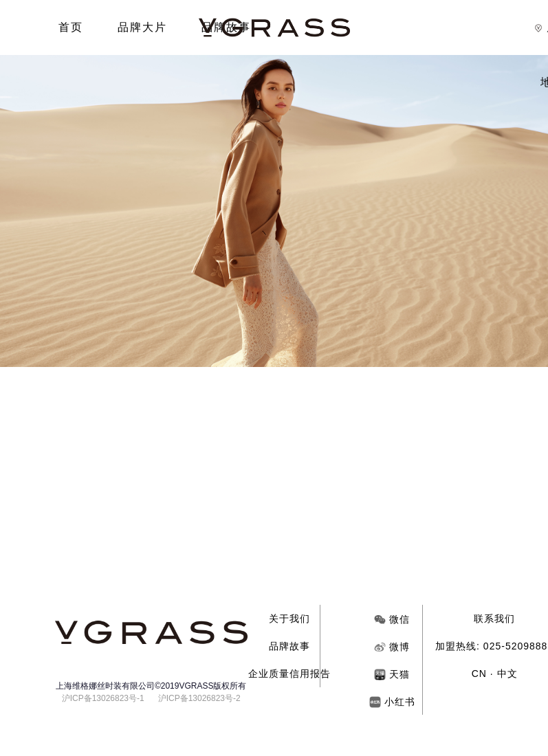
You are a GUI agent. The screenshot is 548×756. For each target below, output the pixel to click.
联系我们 (494, 619)
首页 (71, 27)
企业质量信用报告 (289, 674)
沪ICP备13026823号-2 (199, 698)
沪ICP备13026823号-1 (103, 698)
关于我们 (289, 619)
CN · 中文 (495, 674)
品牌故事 (289, 646)
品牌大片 (142, 27)
